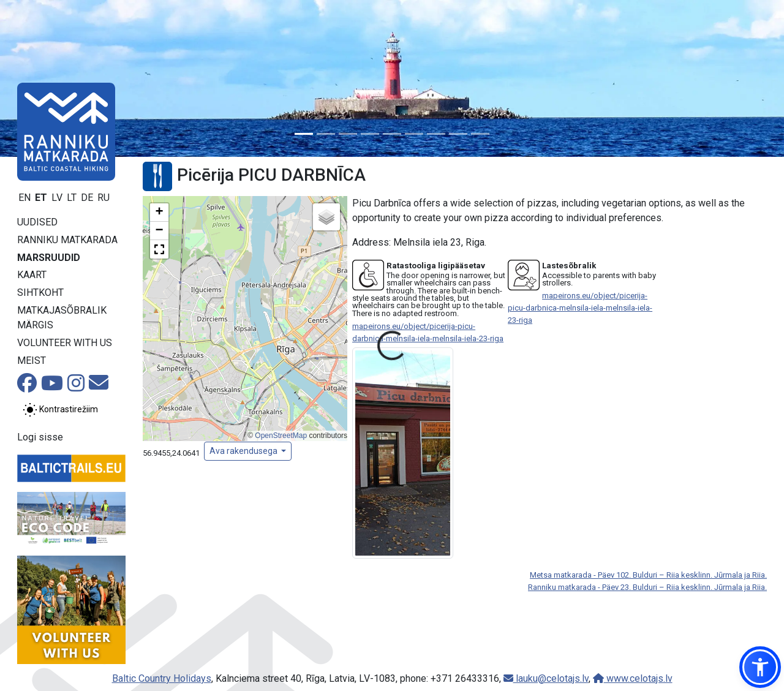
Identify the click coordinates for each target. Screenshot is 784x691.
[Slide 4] (370, 134)
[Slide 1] (304, 134)
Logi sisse (40, 437)
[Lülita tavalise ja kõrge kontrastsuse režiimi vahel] (60, 410)
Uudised (37, 222)
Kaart (32, 275)
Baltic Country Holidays (162, 678)
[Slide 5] (392, 134)
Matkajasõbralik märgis (62, 318)
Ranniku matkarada (67, 240)
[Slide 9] (480, 134)
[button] (159, 213)
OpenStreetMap (281, 436)
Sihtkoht (40, 293)
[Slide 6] (414, 134)
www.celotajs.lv (633, 678)
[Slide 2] (326, 134)
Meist (32, 361)
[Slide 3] (348, 134)
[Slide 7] (436, 134)
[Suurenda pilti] (403, 452)
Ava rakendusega (244, 451)
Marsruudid (49, 258)
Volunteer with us (65, 343)
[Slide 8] (458, 134)
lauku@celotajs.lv (546, 678)
